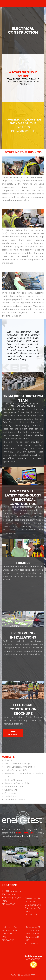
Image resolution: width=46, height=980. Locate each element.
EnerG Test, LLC (25, 833)
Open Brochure (13, 733)
